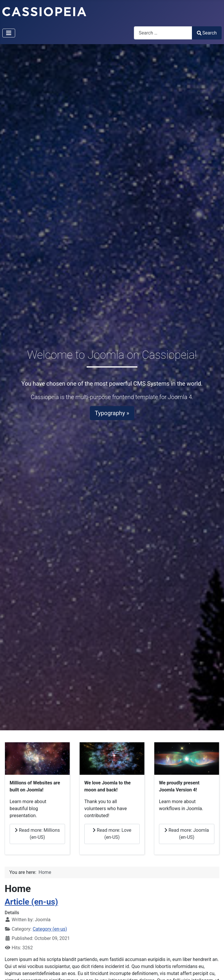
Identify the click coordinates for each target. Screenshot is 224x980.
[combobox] (163, 33)
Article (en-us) (31, 902)
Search (207, 33)
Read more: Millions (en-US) (37, 834)
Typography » (112, 413)
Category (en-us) (50, 929)
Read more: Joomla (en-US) (187, 834)
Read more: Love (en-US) (112, 834)
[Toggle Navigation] (9, 33)
